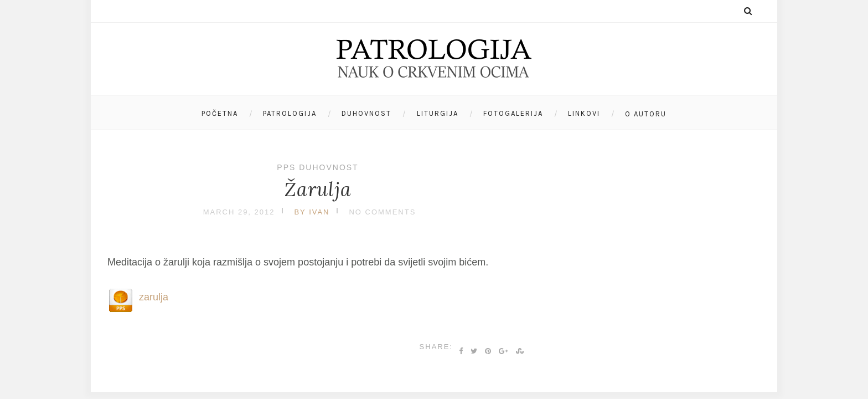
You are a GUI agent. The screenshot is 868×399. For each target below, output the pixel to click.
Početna (220, 113)
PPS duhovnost (317, 167)
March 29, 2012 (239, 212)
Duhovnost (366, 113)
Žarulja (318, 189)
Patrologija (290, 113)
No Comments (382, 212)
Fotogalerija (513, 113)
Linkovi (584, 113)
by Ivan (312, 212)
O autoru (646, 114)
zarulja (154, 297)
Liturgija (438, 113)
